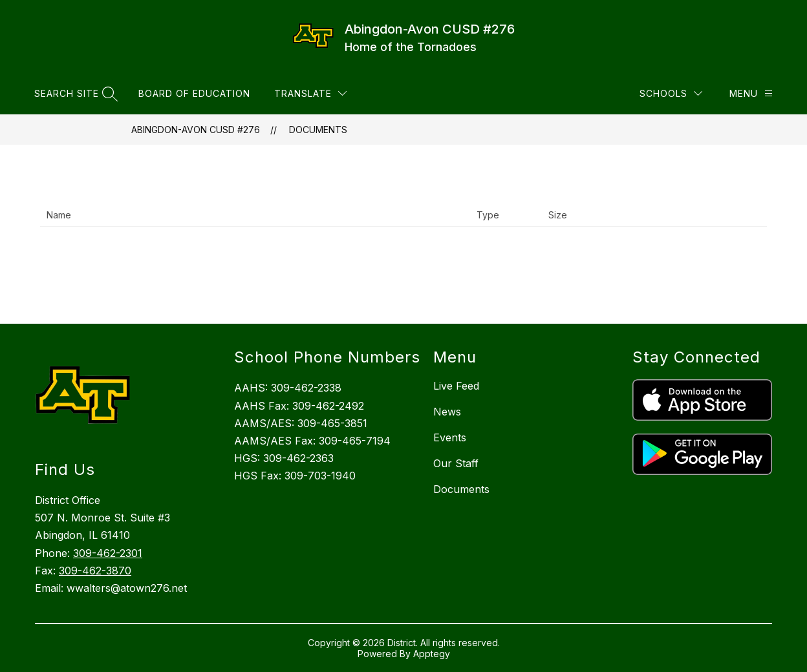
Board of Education (194, 93)
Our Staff (456, 463)
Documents (318, 130)
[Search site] (74, 93)
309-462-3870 (95, 571)
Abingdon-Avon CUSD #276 (196, 130)
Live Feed (456, 386)
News (447, 412)
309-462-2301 (108, 553)
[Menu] (751, 93)
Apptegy (432, 654)
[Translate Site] (310, 93)
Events (450, 437)
